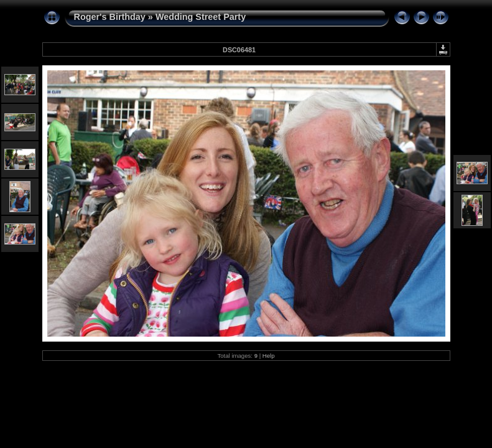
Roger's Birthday (110, 17)
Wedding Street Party (201, 17)
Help (269, 356)
